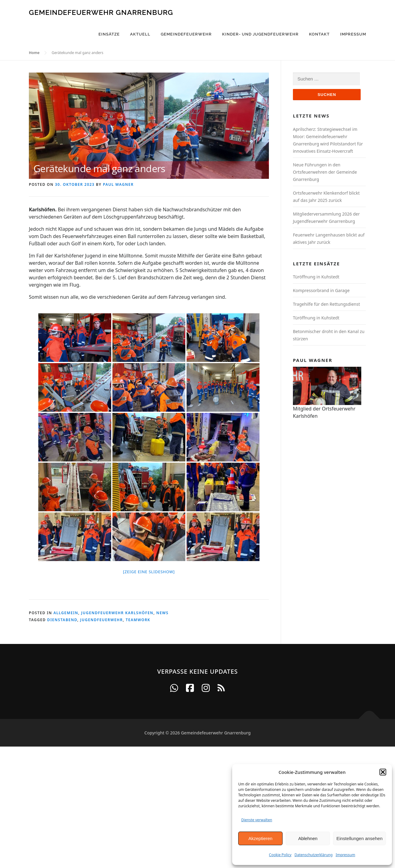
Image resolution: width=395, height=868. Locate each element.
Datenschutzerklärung (313, 855)
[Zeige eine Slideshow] (149, 572)
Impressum (345, 855)
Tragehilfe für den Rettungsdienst (326, 304)
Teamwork (138, 620)
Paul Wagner (118, 184)
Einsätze (109, 34)
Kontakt (319, 34)
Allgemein (66, 613)
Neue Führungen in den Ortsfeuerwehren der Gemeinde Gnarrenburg (325, 172)
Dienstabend (62, 620)
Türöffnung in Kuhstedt (316, 277)
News (162, 613)
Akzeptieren (260, 838)
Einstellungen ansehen (359, 838)
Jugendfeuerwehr (101, 620)
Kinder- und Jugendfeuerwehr (260, 34)
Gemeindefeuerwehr (186, 34)
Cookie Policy (280, 855)
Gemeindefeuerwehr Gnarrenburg (101, 12)
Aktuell (140, 34)
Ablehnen (308, 838)
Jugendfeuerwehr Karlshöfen (117, 613)
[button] (383, 772)
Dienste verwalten (257, 820)
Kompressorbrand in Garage (321, 290)
